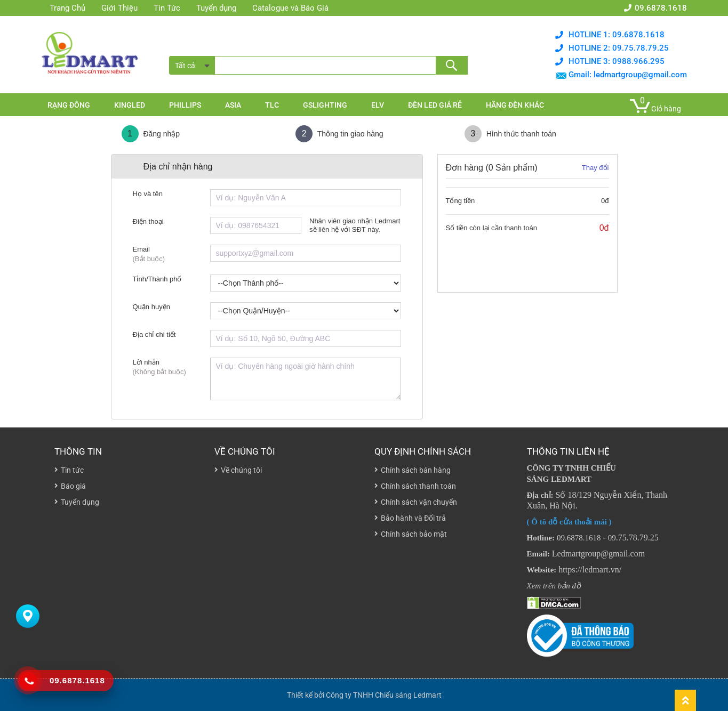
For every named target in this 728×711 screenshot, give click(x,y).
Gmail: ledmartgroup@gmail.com (628, 75)
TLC (272, 105)
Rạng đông (69, 105)
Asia (233, 105)
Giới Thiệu (119, 8)
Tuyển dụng (216, 8)
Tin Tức (167, 8)
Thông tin (78, 451)
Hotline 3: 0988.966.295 (617, 61)
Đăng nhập (151, 134)
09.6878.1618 (661, 8)
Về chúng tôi (245, 451)
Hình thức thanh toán (510, 134)
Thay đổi (595, 168)
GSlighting (325, 105)
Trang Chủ (67, 8)
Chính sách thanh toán (418, 486)
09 (612, 538)
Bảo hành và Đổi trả (413, 518)
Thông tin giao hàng (339, 134)
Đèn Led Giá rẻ (435, 105)
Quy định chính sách (423, 451)
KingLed (130, 105)
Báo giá (73, 486)
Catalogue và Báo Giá (290, 8)
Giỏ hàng (666, 109)
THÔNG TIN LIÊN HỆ (568, 451)
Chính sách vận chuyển (419, 502)
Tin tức (72, 470)
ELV (378, 105)
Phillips (185, 105)
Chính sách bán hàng (416, 470)
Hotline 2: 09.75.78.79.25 (619, 48)
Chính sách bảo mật (414, 534)
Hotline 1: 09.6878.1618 (617, 35)
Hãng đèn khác (515, 105)
